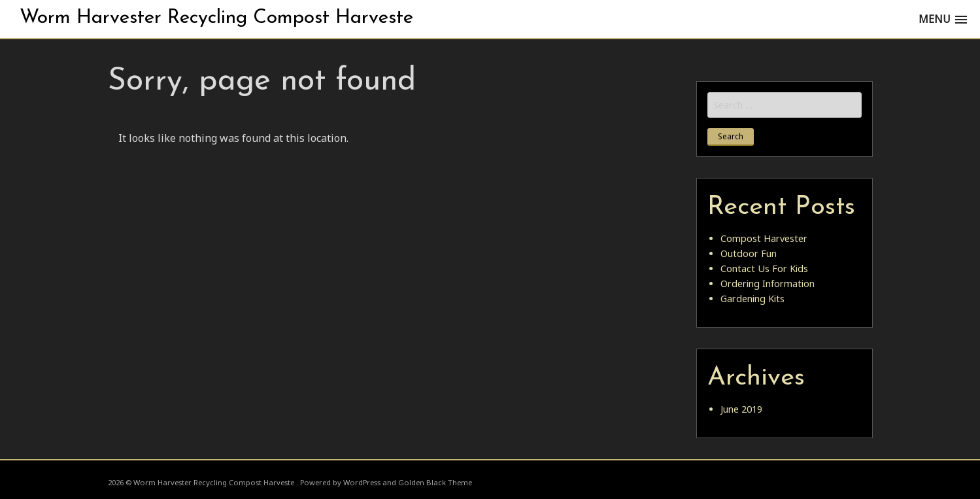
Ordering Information (768, 284)
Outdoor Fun (749, 253)
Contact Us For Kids (764, 268)
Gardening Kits (752, 299)
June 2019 (741, 409)
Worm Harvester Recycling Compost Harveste (216, 18)
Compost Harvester (764, 238)
